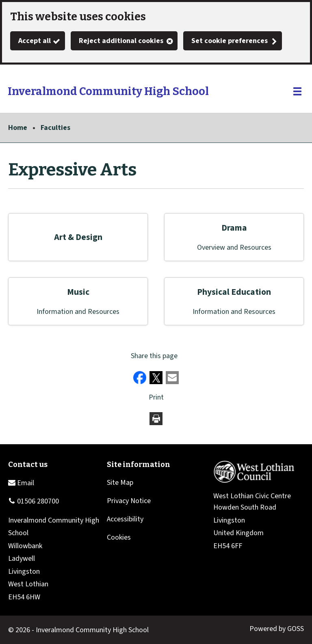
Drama (234, 228)
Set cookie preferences (230, 41)
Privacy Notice (129, 501)
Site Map (120, 483)
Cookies (119, 537)
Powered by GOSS (277, 629)
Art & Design (78, 237)
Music (78, 292)
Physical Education (234, 292)
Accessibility (125, 519)
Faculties (55, 128)
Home (18, 128)
